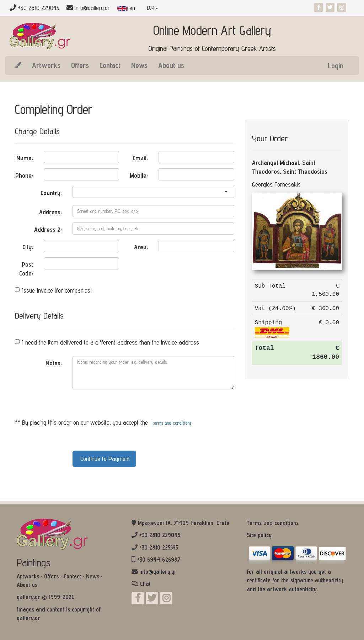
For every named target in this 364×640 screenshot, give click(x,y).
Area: (141, 247)
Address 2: (48, 229)
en (126, 8)
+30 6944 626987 (159, 560)
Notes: (54, 363)
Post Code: (26, 269)
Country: (51, 193)
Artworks (46, 65)
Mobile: (139, 175)
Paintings (34, 562)
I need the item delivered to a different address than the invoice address (107, 342)
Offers (80, 65)
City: (28, 247)
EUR (152, 8)
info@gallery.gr (92, 8)
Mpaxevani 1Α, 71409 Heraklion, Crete (184, 523)
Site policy (259, 535)
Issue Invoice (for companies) (53, 290)
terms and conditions (172, 423)
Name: (25, 158)
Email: (140, 158)
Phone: (24, 175)
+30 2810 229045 (160, 535)
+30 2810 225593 (159, 547)
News (139, 65)
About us (171, 65)
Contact (110, 65)
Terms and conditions (273, 523)
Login (336, 65)
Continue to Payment (104, 459)
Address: (50, 212)
